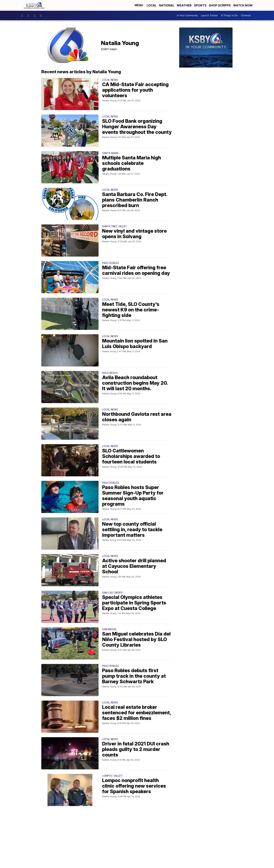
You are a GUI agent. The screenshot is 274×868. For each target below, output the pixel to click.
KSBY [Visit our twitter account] (36, 16)
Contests (246, 15)
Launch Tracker (210, 15)
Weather (184, 5)
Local (152, 5)
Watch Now (243, 5)
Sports (200, 5)
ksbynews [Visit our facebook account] (23, 16)
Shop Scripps (220, 5)
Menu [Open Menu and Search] (139, 5)
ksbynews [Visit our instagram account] (29, 16)
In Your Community (187, 15)
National (167, 5)
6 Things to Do (229, 15)
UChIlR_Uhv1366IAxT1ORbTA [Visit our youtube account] (42, 16)
